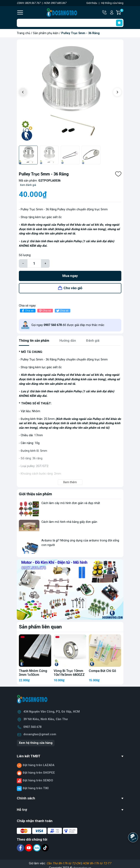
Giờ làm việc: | (70, 863)
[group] (70, 93)
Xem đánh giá (28, 185)
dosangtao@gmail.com (40, 734)
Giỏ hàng (122, 12)
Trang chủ (23, 33)
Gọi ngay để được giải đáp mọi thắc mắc (68, 325)
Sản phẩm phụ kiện (46, 33)
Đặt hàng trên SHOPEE (39, 773)
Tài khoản (112, 12)
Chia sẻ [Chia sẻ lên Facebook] (27, 311)
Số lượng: (25, 255)
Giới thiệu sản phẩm (35, 494)
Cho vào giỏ (73, 288)
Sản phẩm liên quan (40, 627)
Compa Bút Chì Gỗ (102, 671)
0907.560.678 (32, 727)
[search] (119, 23)
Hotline (105, 12)
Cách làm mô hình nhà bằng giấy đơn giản (69, 522)
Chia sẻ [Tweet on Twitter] (62, 311)
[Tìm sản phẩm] (70, 23)
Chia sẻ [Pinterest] (45, 311)
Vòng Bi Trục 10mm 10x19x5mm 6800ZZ (69, 673)
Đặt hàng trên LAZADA (39, 765)
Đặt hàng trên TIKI (36, 788)
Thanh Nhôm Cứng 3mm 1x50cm (33, 673)
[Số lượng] (34, 263)
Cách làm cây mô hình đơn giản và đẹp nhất (71, 503)
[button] (117, 92)
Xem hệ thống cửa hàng (36, 743)
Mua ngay (70, 276)
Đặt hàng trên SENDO (38, 780)
